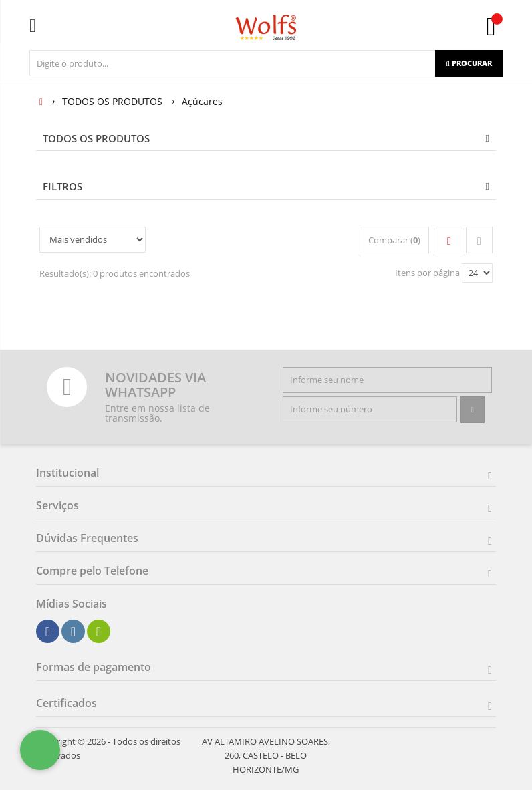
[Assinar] (473, 410)
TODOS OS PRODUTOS (96, 138)
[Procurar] (469, 63)
